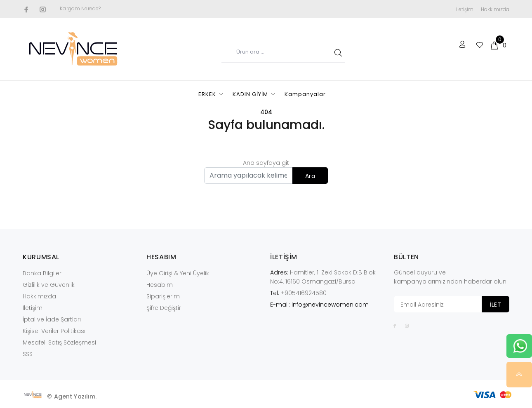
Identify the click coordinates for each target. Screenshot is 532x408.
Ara (310, 176)
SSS (28, 354)
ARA (337, 52)
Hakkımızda (495, 9)
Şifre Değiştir (164, 308)
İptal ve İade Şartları (52, 319)
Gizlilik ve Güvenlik (49, 285)
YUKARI (519, 375)
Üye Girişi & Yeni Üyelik (178, 273)
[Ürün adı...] (283, 52)
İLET (496, 305)
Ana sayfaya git (266, 163)
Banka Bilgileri (43, 273)
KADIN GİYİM (250, 94)
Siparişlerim (163, 296)
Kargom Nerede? (80, 8)
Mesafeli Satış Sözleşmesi (59, 342)
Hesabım (160, 285)
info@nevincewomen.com (330, 305)
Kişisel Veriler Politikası (54, 331)
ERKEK (207, 94)
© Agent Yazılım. (72, 396)
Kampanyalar (305, 94)
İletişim (465, 9)
